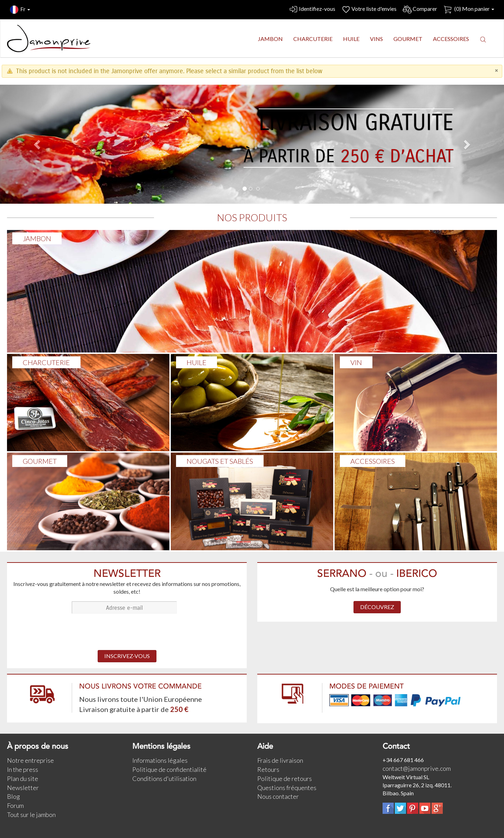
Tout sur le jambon (31, 815)
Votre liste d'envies (369, 10)
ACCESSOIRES (373, 461)
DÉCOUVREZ (377, 607)
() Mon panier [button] (468, 10)
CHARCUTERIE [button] (313, 39)
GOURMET (40, 461)
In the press (23, 769)
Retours (268, 769)
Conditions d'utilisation (164, 778)
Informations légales (160, 760)
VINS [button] (376, 39)
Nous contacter (278, 796)
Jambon (37, 238)
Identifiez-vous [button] (312, 10)
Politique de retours (285, 778)
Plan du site (23, 778)
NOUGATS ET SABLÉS (220, 461)
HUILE (197, 362)
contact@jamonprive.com (417, 768)
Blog (13, 796)
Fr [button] (20, 10)
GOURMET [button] (408, 39)
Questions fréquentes (287, 788)
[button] (483, 39)
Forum (15, 805)
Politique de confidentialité (169, 769)
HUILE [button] (351, 39)
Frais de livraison (280, 760)
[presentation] (127, 633)
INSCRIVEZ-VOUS (127, 656)
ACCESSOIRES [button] (451, 39)
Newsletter (23, 788)
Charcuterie (46, 362)
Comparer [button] (420, 10)
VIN (356, 362)
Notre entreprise (30, 760)
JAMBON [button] (270, 39)
